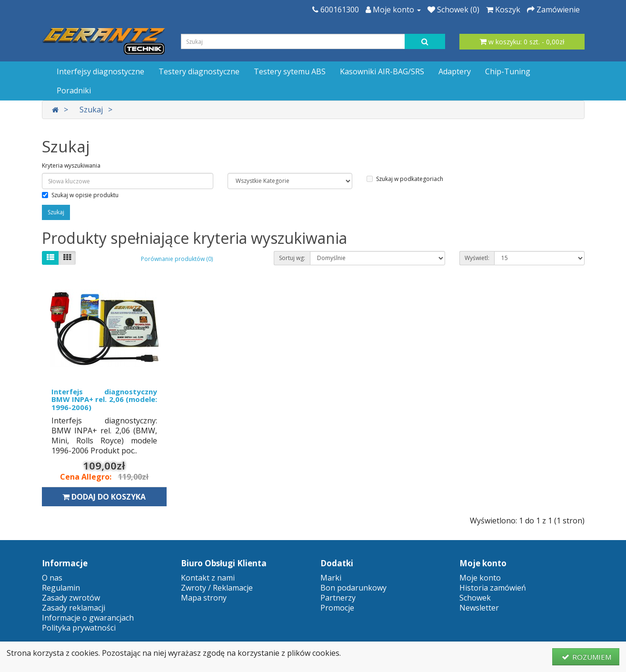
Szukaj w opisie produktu (80, 195)
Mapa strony (204, 598)
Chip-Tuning (508, 71)
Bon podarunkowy (353, 588)
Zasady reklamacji (74, 608)
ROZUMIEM (586, 657)
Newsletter (479, 608)
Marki (331, 578)
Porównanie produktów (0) (177, 259)
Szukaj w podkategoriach (405, 179)
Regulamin (61, 588)
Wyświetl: (477, 258)
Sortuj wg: (292, 258)
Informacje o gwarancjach (88, 618)
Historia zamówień (493, 588)
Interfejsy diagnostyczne (100, 71)
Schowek (475, 598)
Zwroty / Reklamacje (217, 588)
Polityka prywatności (79, 628)
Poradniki (74, 90)
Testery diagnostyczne (199, 71)
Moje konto (480, 578)
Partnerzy (338, 598)
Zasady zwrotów (71, 598)
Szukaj (91, 110)
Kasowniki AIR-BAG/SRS (382, 71)
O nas (52, 578)
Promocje (337, 608)
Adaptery (455, 71)
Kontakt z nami (208, 578)
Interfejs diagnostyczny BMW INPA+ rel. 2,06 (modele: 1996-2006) (104, 399)
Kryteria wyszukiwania (71, 165)
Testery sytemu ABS (290, 71)
